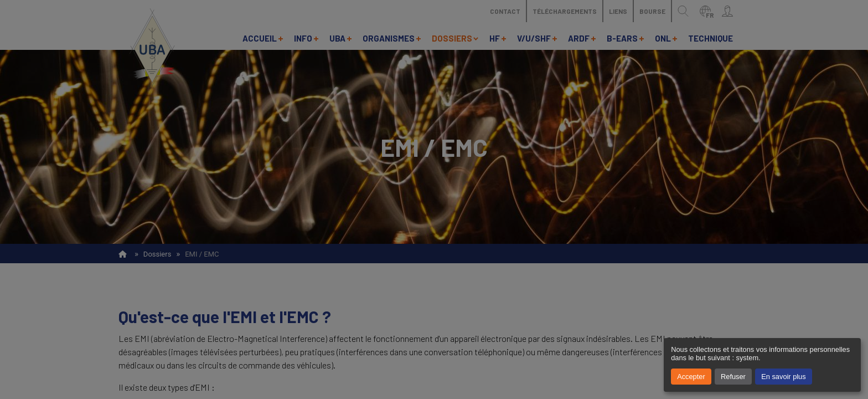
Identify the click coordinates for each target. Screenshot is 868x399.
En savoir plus (783, 377)
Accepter (691, 377)
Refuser (733, 377)
